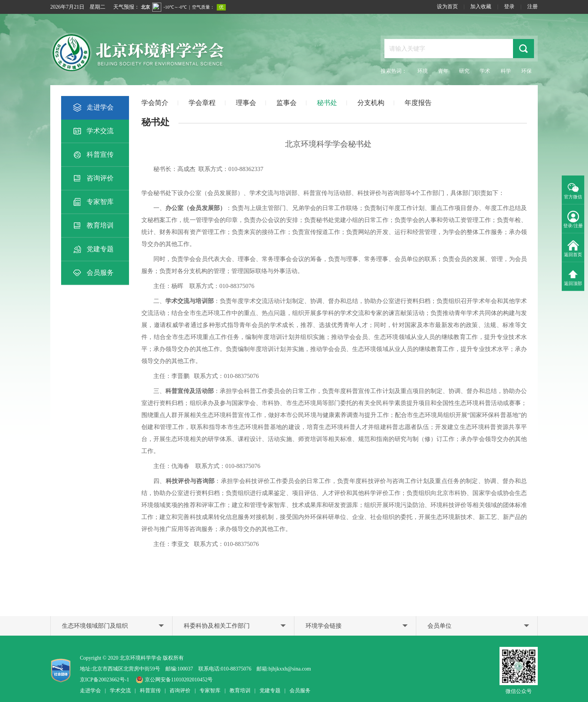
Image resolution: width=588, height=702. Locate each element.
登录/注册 (573, 219)
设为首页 (447, 7)
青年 (443, 71)
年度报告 (418, 103)
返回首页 (573, 248)
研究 (464, 71)
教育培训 (93, 226)
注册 (532, 7)
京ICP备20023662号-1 (104, 680)
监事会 (286, 103)
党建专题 (93, 249)
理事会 (246, 103)
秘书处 (327, 103)
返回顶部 (573, 277)
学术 (485, 71)
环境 (423, 71)
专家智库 (93, 202)
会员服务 (93, 273)
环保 (526, 71)
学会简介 (155, 103)
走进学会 (93, 108)
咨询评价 (93, 178)
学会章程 (202, 103)
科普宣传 (93, 155)
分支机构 (371, 103)
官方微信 (573, 190)
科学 (506, 71)
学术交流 (93, 131)
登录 (509, 7)
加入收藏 (481, 7)
